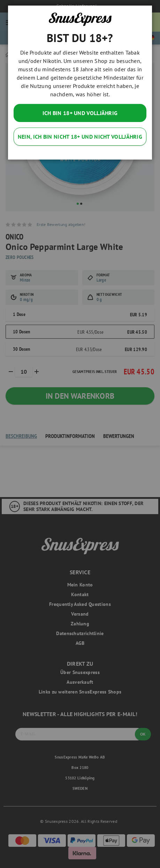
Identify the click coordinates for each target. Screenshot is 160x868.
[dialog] (80, 434)
